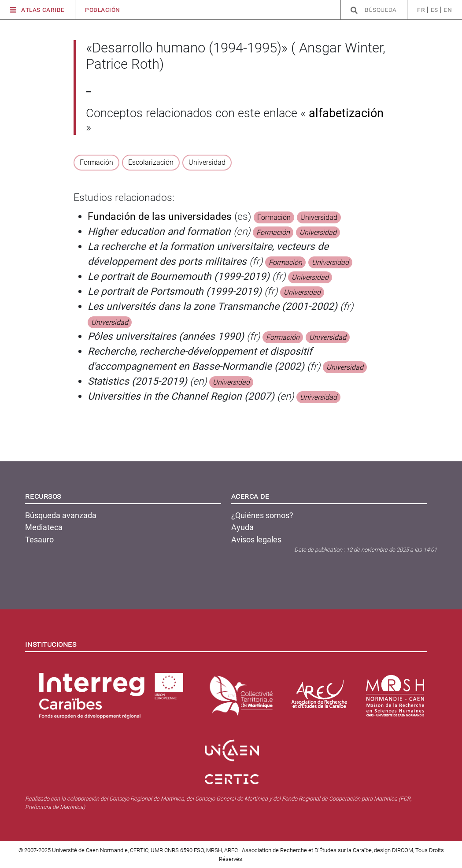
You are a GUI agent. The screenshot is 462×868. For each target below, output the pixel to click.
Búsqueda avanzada (61, 515)
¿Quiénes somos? (262, 515)
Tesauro (39, 540)
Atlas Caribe (37, 10)
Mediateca (44, 527)
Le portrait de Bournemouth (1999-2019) (179, 276)
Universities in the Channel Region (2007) (181, 396)
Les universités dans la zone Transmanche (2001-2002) (213, 306)
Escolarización (151, 162)
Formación (96, 162)
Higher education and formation (159, 232)
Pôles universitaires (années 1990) (166, 336)
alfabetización (345, 113)
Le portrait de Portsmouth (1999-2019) (175, 291)
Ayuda (242, 527)
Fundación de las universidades (160, 217)
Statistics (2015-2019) (137, 381)
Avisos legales (256, 540)
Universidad (207, 162)
